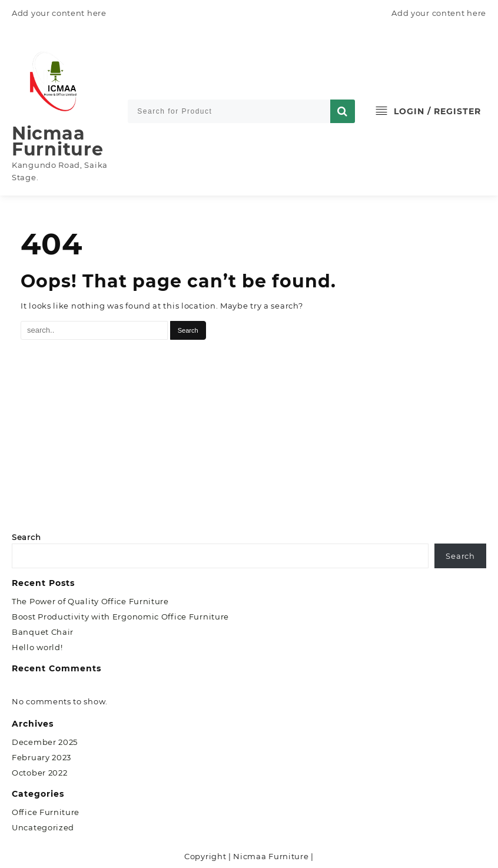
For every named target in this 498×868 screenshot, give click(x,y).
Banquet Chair (43, 632)
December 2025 (45, 742)
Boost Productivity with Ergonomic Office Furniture (120, 617)
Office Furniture (46, 812)
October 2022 (39, 773)
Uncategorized (43, 827)
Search (26, 537)
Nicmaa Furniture (57, 141)
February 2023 (41, 757)
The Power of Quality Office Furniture (90, 601)
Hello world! (37, 647)
